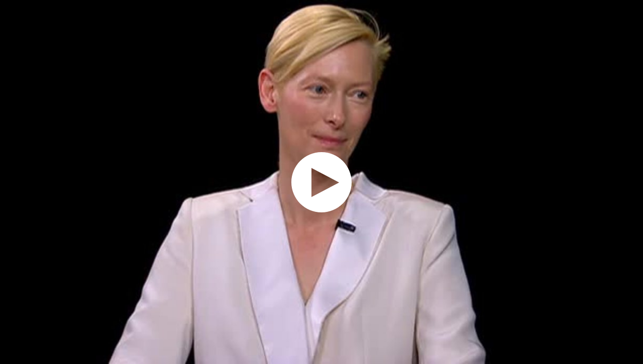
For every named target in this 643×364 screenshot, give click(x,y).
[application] (321, 182)
